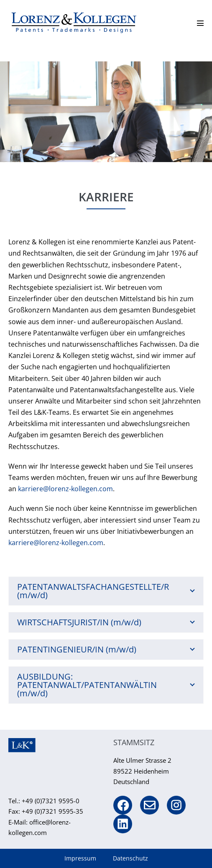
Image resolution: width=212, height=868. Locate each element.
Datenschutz (130, 858)
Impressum (80, 858)
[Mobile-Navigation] (200, 23)
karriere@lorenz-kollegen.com (65, 489)
